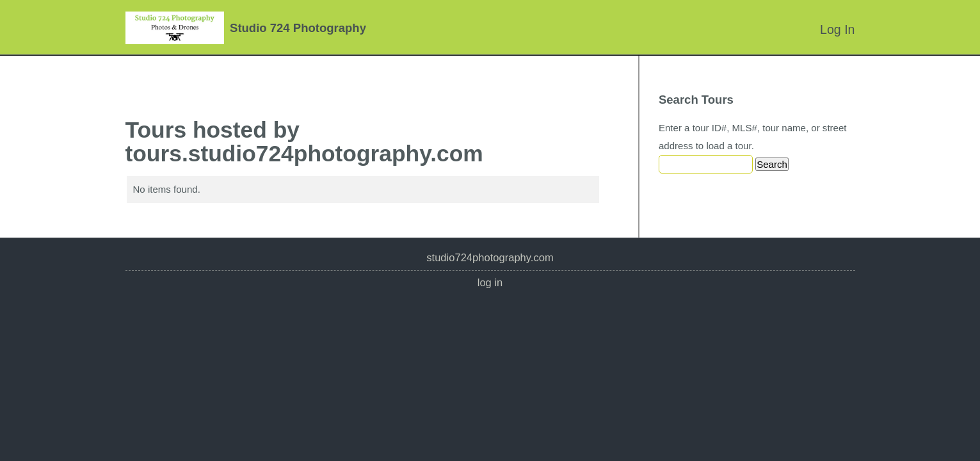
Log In (837, 29)
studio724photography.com (490, 258)
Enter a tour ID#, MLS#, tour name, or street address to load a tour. (753, 137)
